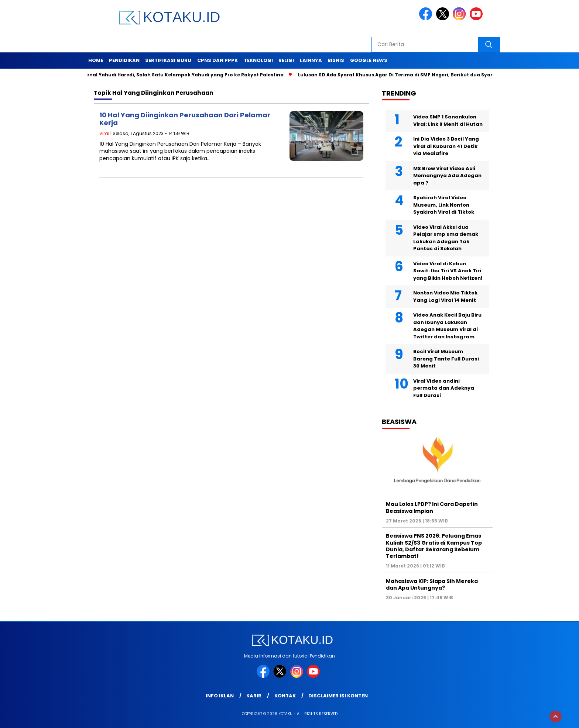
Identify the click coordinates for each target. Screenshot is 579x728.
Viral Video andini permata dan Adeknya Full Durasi (444, 388)
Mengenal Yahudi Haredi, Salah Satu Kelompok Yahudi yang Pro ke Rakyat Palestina (180, 75)
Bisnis (336, 60)
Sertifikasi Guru (168, 60)
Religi (286, 60)
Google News (369, 60)
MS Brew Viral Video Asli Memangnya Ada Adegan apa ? (447, 176)
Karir (254, 696)
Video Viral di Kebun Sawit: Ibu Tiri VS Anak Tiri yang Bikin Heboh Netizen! (448, 271)
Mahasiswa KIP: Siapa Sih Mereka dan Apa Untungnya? (432, 584)
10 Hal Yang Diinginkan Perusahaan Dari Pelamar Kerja (185, 119)
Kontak (285, 696)
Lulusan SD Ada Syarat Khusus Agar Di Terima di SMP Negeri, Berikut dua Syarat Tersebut (412, 75)
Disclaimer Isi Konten (338, 696)
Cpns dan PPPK (217, 60)
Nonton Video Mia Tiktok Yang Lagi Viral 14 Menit (445, 296)
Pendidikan (124, 60)
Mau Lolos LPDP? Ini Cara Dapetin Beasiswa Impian (432, 507)
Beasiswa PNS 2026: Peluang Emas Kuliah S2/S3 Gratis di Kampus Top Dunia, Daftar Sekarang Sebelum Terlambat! (434, 546)
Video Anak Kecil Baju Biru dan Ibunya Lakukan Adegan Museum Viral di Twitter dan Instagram (447, 326)
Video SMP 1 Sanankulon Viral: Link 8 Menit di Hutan (448, 120)
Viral (104, 133)
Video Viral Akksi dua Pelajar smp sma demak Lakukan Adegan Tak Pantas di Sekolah (446, 238)
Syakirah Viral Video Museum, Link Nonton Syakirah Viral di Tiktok (444, 205)
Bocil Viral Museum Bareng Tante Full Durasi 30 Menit (446, 359)
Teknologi (258, 60)
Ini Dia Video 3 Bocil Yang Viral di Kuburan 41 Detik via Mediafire (446, 146)
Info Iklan (220, 696)
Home (96, 60)
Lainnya (311, 60)
